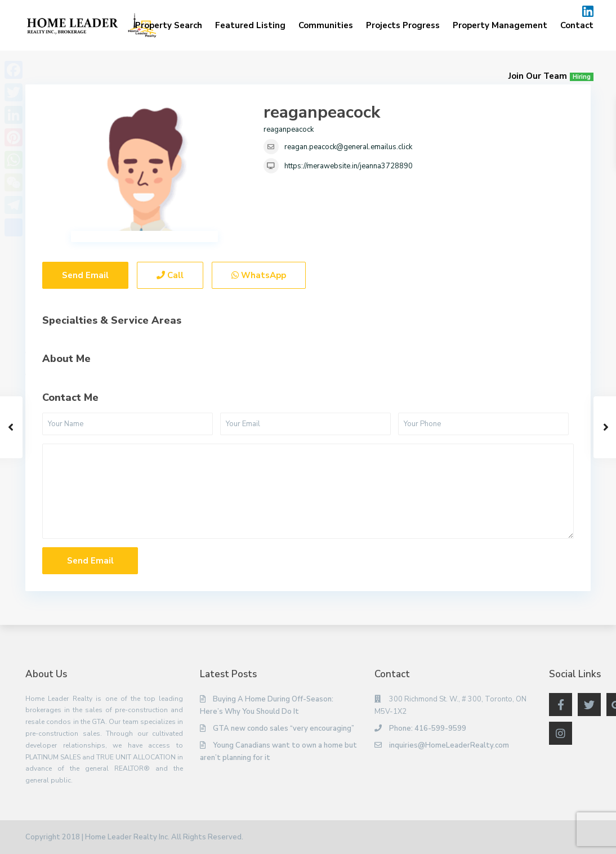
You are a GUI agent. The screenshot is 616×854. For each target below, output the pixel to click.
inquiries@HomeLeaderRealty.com (449, 745)
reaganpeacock (322, 112)
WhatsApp (259, 275)
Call (170, 275)
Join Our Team (551, 76)
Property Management (500, 25)
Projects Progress (403, 25)
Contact (577, 25)
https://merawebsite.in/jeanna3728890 (349, 166)
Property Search (169, 25)
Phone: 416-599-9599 (428, 728)
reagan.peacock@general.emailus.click (348, 147)
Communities (326, 25)
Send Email (85, 275)
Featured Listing (250, 25)
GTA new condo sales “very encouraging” (284, 728)
